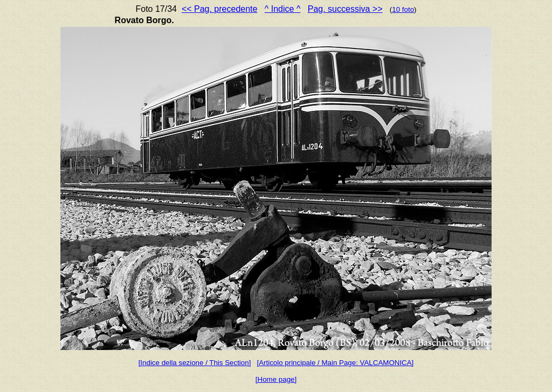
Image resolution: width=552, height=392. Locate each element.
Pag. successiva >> (345, 9)
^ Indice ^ (283, 9)
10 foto (403, 9)
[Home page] (276, 379)
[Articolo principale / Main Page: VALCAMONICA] (335, 363)
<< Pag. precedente (220, 9)
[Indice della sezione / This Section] (195, 363)
